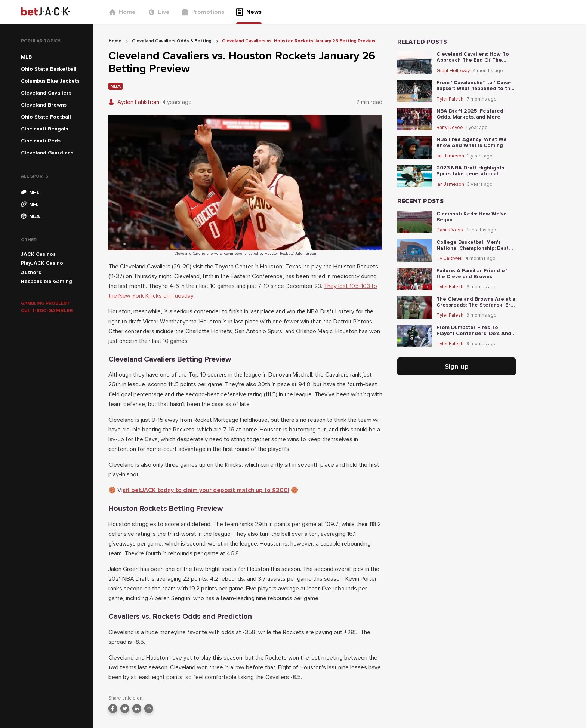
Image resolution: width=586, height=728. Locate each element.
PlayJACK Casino (42, 263)
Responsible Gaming (47, 281)
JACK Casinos (38, 254)
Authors (31, 272)
